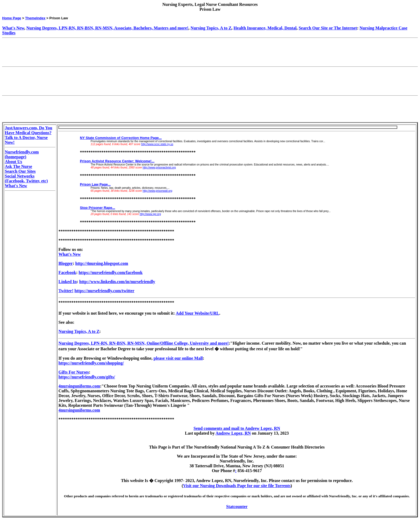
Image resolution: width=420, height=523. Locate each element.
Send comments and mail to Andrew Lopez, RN (237, 428)
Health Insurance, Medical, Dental (265, 28)
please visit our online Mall (178, 358)
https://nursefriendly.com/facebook (110, 272)
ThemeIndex (35, 18)
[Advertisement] (100, 52)
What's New (13, 28)
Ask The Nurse (18, 166)
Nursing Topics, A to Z (211, 28)
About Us (13, 162)
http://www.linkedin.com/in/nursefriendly (117, 282)
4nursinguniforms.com (79, 386)
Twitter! (66, 291)
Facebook (67, 272)
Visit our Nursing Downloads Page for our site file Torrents (237, 486)
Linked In (67, 282)
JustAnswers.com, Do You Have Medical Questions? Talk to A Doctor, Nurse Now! (29, 135)
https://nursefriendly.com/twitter (104, 291)
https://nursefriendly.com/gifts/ (87, 377)
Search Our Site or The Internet (328, 28)
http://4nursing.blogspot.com (102, 263)
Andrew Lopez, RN (233, 433)
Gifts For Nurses (74, 372)
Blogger (65, 263)
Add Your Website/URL (197, 313)
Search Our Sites (20, 171)
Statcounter (237, 507)
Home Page (12, 18)
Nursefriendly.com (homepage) (22, 154)
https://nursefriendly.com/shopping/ (91, 363)
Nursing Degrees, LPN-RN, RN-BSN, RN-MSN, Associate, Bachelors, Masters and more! (107, 28)
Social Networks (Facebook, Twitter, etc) (26, 178)
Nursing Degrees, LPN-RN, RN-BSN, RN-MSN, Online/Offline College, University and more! (144, 343)
